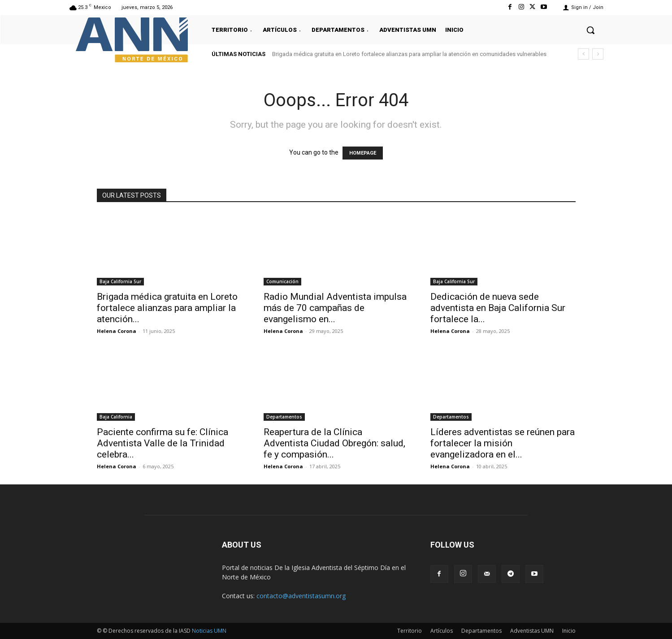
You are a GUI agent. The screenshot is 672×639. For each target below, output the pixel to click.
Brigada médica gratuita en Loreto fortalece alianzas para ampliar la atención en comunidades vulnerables (409, 54)
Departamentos (284, 417)
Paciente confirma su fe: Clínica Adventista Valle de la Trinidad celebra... (163, 443)
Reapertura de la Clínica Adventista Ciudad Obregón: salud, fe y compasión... (334, 443)
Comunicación (282, 281)
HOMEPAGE (363, 153)
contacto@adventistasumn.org (301, 596)
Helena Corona (117, 331)
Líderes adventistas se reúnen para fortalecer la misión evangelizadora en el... (503, 443)
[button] (590, 30)
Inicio (569, 631)
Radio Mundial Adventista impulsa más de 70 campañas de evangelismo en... (335, 308)
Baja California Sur (120, 281)
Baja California (116, 417)
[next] (598, 54)
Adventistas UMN (532, 631)
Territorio (410, 631)
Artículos (442, 631)
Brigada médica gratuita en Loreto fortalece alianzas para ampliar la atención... (167, 308)
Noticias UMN (209, 631)
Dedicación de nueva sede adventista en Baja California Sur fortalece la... (498, 308)
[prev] (583, 54)
